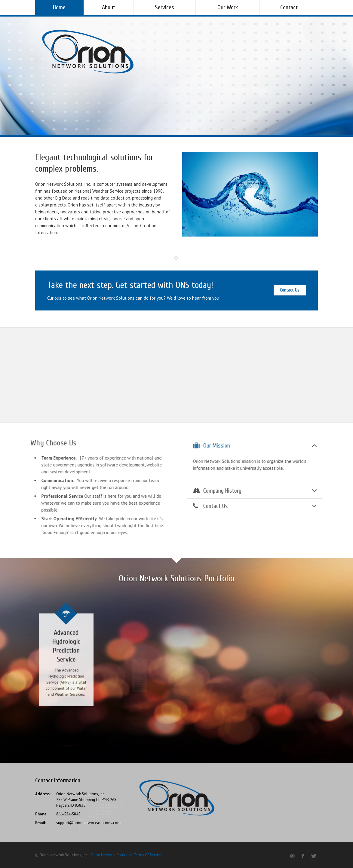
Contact (289, 7)
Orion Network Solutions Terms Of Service (126, 855)
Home (59, 7)
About (109, 7)
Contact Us (290, 290)
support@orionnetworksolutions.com (88, 823)
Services (164, 7)
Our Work (228, 7)
